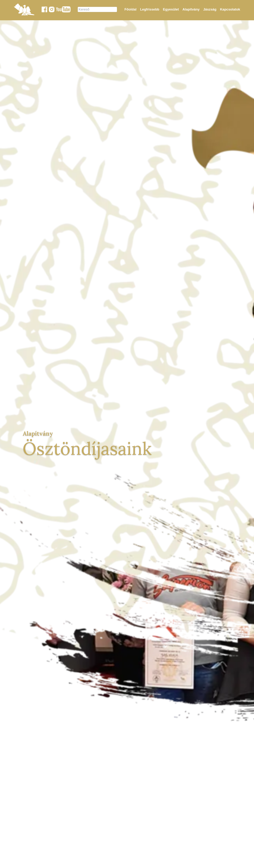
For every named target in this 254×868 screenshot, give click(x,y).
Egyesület (171, 9)
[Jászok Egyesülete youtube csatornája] (63, 9)
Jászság (210, 9)
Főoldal (130, 9)
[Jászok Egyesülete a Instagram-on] (52, 9)
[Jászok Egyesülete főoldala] (24, 9)
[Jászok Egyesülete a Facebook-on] (44, 9)
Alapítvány (191, 9)
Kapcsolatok (230, 9)
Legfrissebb (150, 9)
